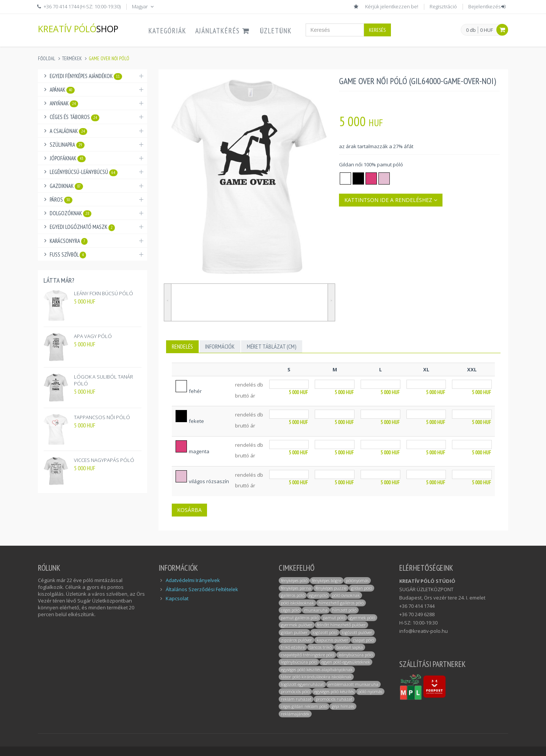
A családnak (68, 131)
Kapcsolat (177, 598)
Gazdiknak (66, 186)
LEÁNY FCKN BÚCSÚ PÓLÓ (104, 293)
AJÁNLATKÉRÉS (223, 31)
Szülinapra (67, 145)
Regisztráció (443, 6)
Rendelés (182, 346)
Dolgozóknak (71, 213)
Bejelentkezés (487, 6)
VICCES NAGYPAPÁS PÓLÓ (104, 460)
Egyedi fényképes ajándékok (86, 76)
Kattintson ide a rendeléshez (391, 200)
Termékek (72, 59)
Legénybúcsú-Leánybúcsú (84, 172)
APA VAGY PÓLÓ (93, 336)
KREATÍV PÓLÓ (78, 29)
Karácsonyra (69, 241)
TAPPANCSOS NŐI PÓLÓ (102, 417)
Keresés (377, 30)
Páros (61, 200)
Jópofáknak (68, 158)
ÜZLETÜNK (276, 31)
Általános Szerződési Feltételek (202, 589)
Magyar (144, 6)
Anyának (64, 103)
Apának (62, 90)
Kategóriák (167, 31)
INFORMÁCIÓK (220, 346)
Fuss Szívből (68, 255)
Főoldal (47, 59)
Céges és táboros (75, 117)
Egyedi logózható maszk (82, 227)
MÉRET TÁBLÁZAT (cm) (272, 346)
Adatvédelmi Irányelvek (193, 580)
